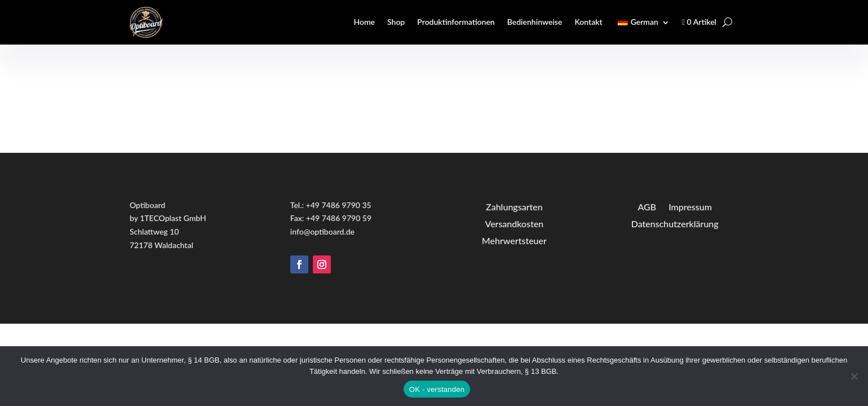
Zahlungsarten (514, 206)
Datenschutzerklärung (675, 223)
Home (364, 22)
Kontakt (588, 22)
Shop (396, 22)
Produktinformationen (456, 22)
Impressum (690, 206)
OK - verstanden (437, 389)
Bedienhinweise (535, 22)
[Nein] (854, 376)
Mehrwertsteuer (514, 240)
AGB (647, 206)
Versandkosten (514, 223)
